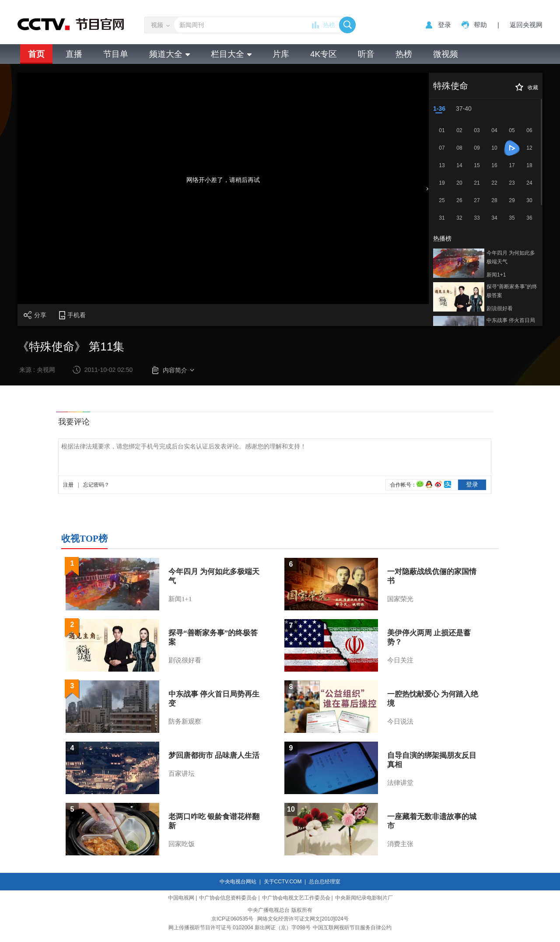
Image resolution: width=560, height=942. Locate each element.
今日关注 (400, 660)
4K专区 (324, 54)
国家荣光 (400, 599)
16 (494, 165)
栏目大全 (231, 54)
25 (442, 200)
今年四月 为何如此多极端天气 (511, 257)
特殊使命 (451, 86)
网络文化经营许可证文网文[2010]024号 (303, 919)
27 (477, 200)
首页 (36, 54)
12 (529, 148)
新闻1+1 (496, 275)
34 (494, 218)
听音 (366, 54)
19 (442, 183)
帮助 (480, 25)
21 (477, 183)
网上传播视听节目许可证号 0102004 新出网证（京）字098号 (240, 928)
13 (442, 165)
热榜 (329, 25)
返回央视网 (526, 25)
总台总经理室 (325, 882)
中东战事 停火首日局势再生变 (511, 325)
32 (459, 218)
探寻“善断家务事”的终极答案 (512, 291)
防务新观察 (185, 721)
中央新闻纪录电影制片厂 (364, 898)
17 (512, 165)
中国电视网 (181, 898)
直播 (74, 54)
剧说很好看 (500, 308)
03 (477, 130)
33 (477, 218)
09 (477, 148)
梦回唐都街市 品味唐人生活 (214, 755)
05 (512, 130)
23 (512, 183)
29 (512, 200)
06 (529, 130)
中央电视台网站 (238, 882)
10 (494, 148)
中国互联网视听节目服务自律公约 (352, 928)
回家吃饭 (182, 844)
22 (494, 183)
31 (442, 218)
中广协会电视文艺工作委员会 (296, 898)
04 (494, 130)
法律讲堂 (400, 783)
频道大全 (170, 54)
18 (529, 165)
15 (477, 165)
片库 (281, 54)
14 (459, 165)
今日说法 (400, 721)
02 (459, 130)
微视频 (446, 54)
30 (529, 200)
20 (459, 183)
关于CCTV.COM (283, 882)
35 (512, 218)
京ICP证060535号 (232, 919)
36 (529, 218)
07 (442, 148)
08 (459, 148)
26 (459, 200)
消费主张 (400, 844)
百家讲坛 (182, 774)
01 (442, 130)
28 (494, 200)
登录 (444, 25)
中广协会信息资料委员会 (228, 898)
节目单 (116, 54)
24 (529, 183)
